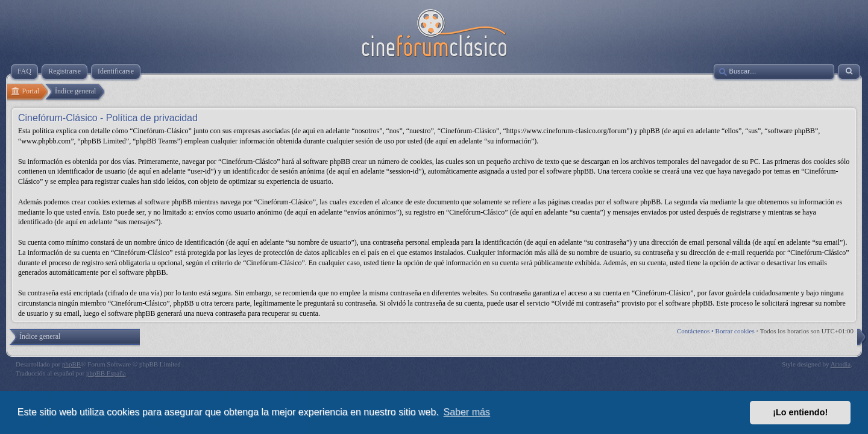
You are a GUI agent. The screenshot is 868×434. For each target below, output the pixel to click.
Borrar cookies (735, 331)
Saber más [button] (467, 412)
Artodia (841, 364)
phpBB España (106, 373)
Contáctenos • (696, 331)
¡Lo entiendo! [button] (800, 412)
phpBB (71, 364)
